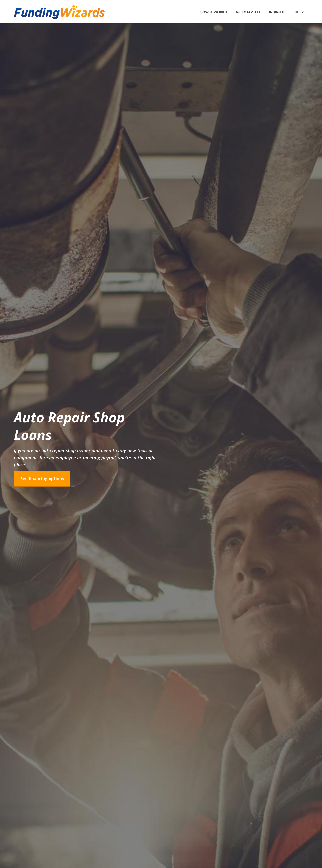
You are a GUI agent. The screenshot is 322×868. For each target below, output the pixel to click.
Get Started (248, 12)
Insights (277, 12)
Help (299, 12)
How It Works (213, 12)
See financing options (42, 479)
